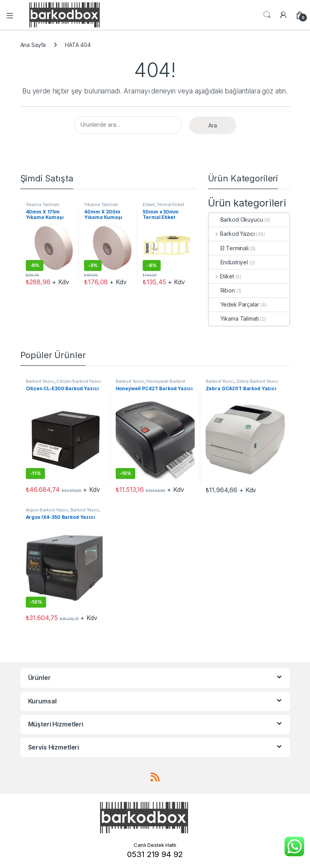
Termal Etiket (170, 204)
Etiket (149, 204)
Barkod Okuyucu (236, 220)
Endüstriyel (228, 262)
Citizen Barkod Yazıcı (79, 381)
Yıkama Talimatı (43, 204)
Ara (213, 125)
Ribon (222, 290)
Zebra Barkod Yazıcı (257, 381)
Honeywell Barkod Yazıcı (151, 384)
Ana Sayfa (33, 45)
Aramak (267, 15)
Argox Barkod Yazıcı (47, 510)
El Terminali (229, 248)
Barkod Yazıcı (232, 234)
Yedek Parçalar (234, 304)
